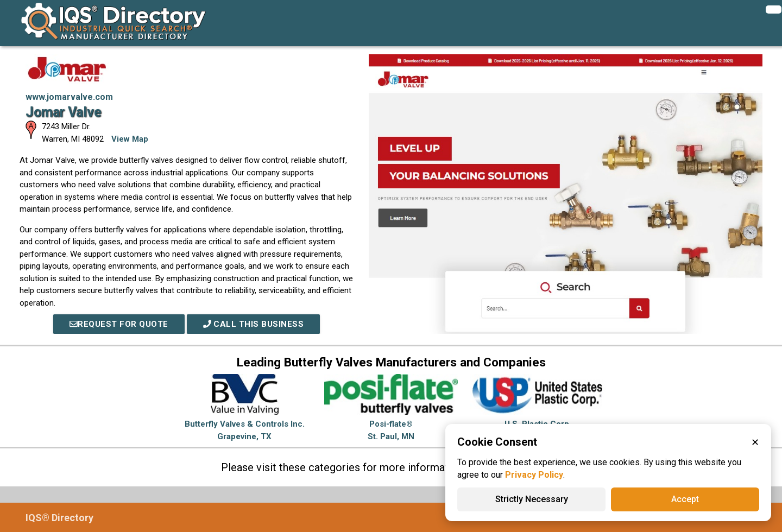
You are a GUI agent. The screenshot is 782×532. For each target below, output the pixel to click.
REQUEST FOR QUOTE (119, 324)
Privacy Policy (534, 475)
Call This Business (254, 324)
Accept (685, 499)
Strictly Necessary (532, 499)
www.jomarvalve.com (69, 97)
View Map (130, 139)
